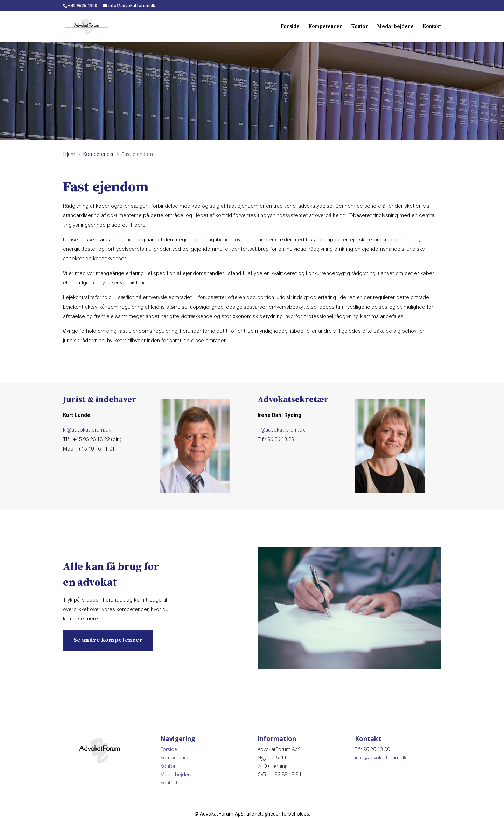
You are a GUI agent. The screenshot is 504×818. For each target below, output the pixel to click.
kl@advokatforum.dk (87, 430)
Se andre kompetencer (108, 640)
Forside (290, 27)
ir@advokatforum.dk (281, 430)
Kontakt (432, 27)
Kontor (360, 27)
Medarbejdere (395, 27)
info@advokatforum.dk (381, 758)
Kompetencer (325, 27)
